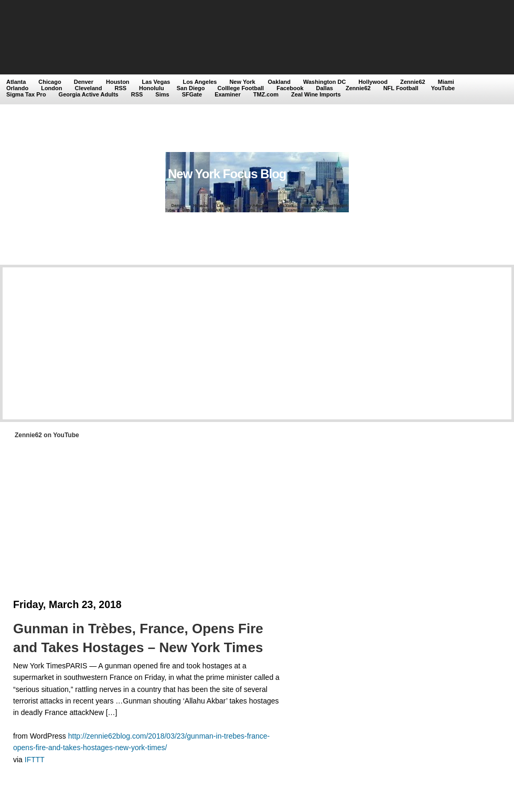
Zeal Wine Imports (316, 94)
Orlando (17, 88)
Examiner (228, 94)
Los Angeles (200, 82)
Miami (446, 82)
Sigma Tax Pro (26, 94)
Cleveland (89, 88)
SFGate (192, 94)
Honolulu (152, 88)
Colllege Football (241, 88)
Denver (84, 82)
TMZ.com (266, 94)
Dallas (325, 88)
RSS (120, 88)
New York (242, 82)
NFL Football (401, 88)
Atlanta (16, 82)
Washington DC (324, 82)
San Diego (191, 88)
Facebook (290, 88)
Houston (118, 82)
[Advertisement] (152, 77)
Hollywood (373, 82)
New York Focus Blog (227, 174)
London (51, 88)
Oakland (279, 82)
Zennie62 (413, 82)
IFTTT (35, 760)
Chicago (50, 82)
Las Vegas (156, 82)
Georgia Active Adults (89, 94)
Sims (162, 94)
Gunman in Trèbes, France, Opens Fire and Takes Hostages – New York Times (138, 638)
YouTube (443, 88)
